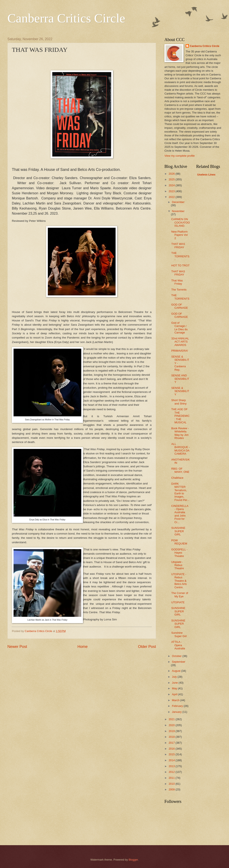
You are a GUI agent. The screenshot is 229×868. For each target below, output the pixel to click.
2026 (172, 174)
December (178, 202)
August (177, 671)
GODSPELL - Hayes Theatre (179, 553)
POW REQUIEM (179, 542)
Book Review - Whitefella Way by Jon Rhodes (180, 433)
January (177, 712)
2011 (172, 778)
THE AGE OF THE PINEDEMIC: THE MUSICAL (180, 416)
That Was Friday (177, 282)
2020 (172, 725)
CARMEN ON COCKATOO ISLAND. (181, 222)
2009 (172, 789)
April (175, 694)
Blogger (133, 860)
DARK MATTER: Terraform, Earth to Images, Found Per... (180, 492)
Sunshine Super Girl (179, 634)
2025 (172, 179)
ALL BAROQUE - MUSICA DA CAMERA (180, 449)
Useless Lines (206, 175)
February (178, 706)
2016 (172, 749)
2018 (172, 737)
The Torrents (179, 290)
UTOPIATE (178, 602)
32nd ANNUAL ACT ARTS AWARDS (180, 342)
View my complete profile (180, 156)
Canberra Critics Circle (66, 18)
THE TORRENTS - (180, 256)
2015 (172, 754)
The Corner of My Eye (180, 595)
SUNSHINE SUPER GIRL (178, 531)
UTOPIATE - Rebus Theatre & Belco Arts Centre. (179, 581)
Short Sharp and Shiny (179, 402)
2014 (172, 760)
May (175, 688)
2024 (172, 185)
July (175, 677)
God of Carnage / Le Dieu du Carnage (179, 328)
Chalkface (177, 478)
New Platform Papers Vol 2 (179, 235)
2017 (172, 743)
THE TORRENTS (180, 297)
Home (83, 647)
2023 (172, 191)
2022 (172, 197)
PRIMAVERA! (179, 351)
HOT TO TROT (180, 265)
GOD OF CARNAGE (180, 306)
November (178, 211)
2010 (172, 784)
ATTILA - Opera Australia (178, 645)
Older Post (147, 647)
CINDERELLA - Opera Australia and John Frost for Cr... (180, 514)
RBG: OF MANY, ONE (180, 470)
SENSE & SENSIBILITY (180, 391)
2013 (172, 766)
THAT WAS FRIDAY (178, 245)
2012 (172, 772)
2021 (172, 719)
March (176, 700)
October (177, 656)
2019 (172, 731)
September (179, 662)
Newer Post (17, 647)
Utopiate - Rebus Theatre (177, 565)
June (175, 683)
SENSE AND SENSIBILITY (180, 379)
